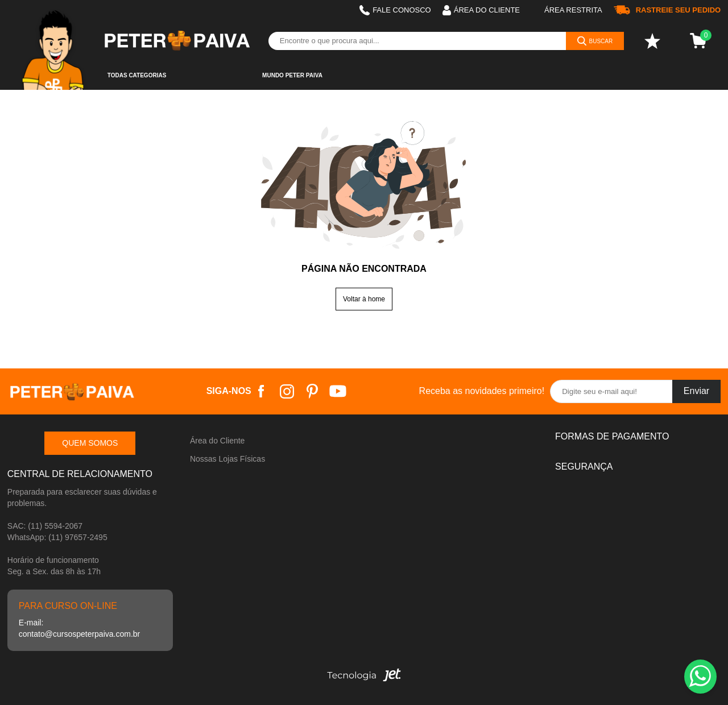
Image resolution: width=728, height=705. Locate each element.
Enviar (696, 391)
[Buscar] (595, 41)
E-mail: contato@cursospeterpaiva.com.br (79, 628)
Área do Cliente (218, 441)
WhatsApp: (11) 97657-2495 (57, 537)
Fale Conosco (395, 10)
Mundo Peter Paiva (292, 75)
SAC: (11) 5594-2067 (45, 526)
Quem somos (90, 443)
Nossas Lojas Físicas (227, 459)
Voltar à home (364, 299)
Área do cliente (481, 10)
